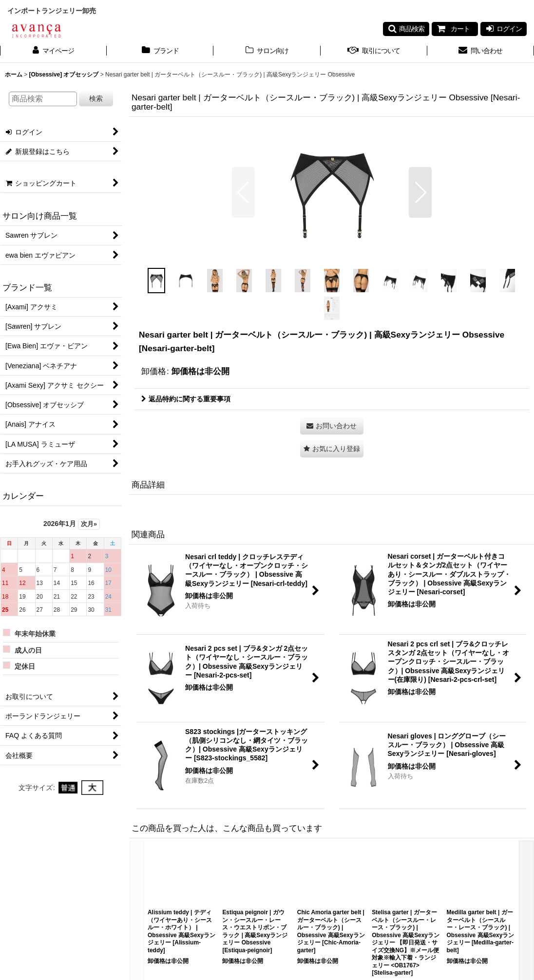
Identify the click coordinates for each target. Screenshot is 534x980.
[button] (406, 29)
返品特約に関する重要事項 (186, 399)
